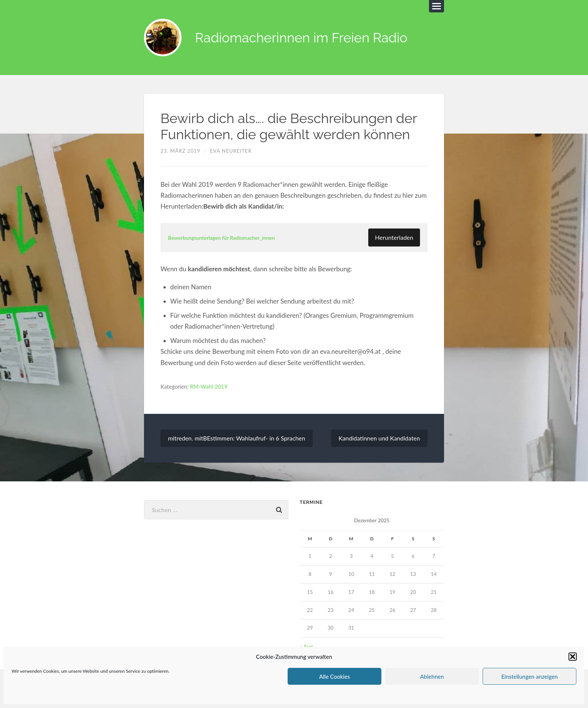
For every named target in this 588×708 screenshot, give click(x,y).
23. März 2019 (180, 151)
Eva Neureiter (231, 151)
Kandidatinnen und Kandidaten (379, 438)
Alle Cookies (334, 676)
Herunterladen (394, 237)
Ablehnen (432, 676)
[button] (573, 657)
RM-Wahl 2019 (209, 386)
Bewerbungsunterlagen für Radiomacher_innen (221, 238)
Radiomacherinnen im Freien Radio (301, 38)
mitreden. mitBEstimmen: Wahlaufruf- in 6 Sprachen (237, 438)
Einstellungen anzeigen (530, 676)
